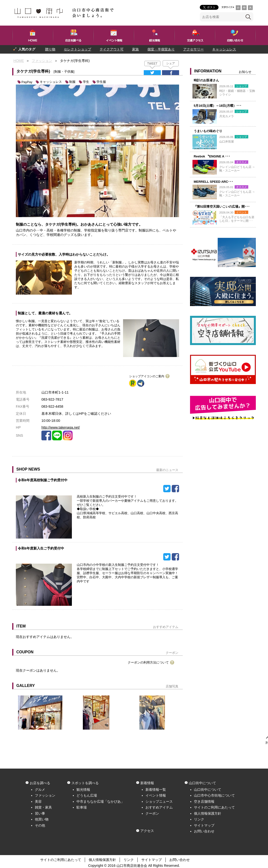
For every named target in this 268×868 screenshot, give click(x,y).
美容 (38, 801)
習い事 (40, 813)
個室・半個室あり (161, 49)
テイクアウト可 (112, 49)
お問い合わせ (204, 831)
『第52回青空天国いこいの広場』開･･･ (222, 207)
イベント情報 (156, 795)
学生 (86, 82)
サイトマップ (204, 825)
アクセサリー (193, 49)
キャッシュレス (224, 49)
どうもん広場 (87, 795)
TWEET (152, 64)
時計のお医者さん (206, 80)
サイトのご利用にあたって (214, 807)
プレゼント (22, 58)
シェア (171, 63)
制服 (72, 82)
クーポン (152, 813)
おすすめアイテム (159, 807)
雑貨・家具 (43, 807)
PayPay (27, 82)
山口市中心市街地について (214, 795)
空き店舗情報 (204, 801)
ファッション (42, 61)
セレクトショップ (77, 49)
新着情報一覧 (156, 790)
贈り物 (50, 49)
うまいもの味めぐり (208, 131)
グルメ (40, 790)
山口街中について (208, 790)
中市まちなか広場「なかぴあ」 (100, 801)
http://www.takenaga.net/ (61, 427)
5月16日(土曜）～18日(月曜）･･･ (218, 106)
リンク (199, 819)
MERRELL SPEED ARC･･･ (213, 182)
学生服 (101, 82)
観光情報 (83, 790)
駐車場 (82, 807)
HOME (19, 61)
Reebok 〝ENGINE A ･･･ (212, 156)
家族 (135, 49)
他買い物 (42, 819)
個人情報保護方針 (208, 813)
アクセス (147, 831)
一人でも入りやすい (54, 58)
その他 (40, 825)
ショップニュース (159, 801)
